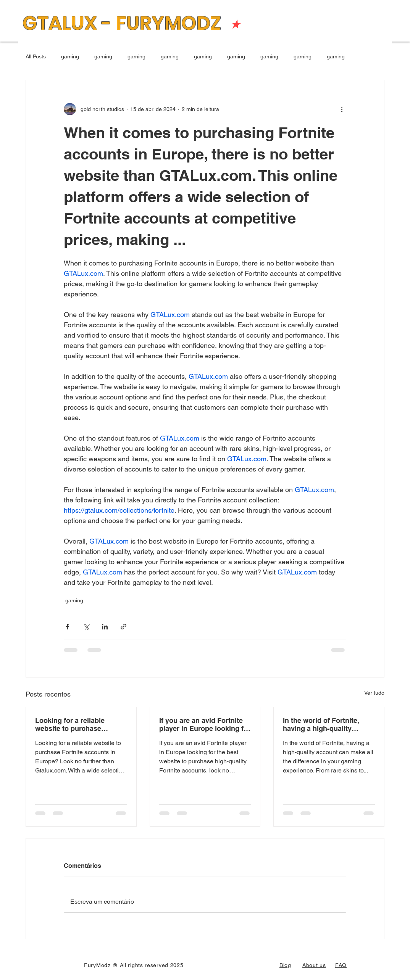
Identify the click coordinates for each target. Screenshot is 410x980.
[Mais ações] (342, 109)
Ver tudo (374, 693)
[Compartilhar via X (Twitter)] (86, 627)
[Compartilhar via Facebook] (67, 627)
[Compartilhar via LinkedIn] (105, 627)
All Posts (36, 56)
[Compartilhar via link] (123, 627)
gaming (70, 56)
